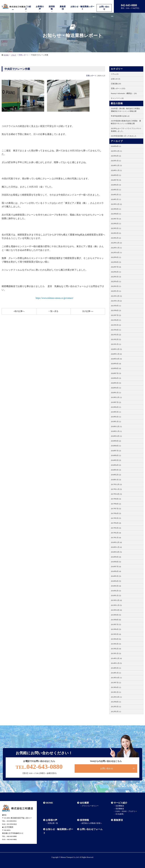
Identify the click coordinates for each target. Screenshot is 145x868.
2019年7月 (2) (116, 402)
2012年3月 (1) (116, 712)
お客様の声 (40, 8)
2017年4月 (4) (116, 523)
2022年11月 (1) (116, 248)
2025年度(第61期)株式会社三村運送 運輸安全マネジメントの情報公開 (126, 122)
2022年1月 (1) (116, 291)
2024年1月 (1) (116, 199)
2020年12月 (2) (116, 349)
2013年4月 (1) (116, 687)
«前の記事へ (19, 311)
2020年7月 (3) (116, 373)
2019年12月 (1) (116, 397)
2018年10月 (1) (116, 436)
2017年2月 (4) (116, 533)
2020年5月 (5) (116, 383)
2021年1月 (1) (116, 344)
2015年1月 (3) (116, 653)
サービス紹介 (121, 803)
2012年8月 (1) (116, 702)
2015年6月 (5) (116, 629)
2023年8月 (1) (116, 214)
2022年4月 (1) (116, 282)
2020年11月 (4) (116, 354)
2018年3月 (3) (116, 470)
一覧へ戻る (53, 311)
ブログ (14, 55)
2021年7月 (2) (116, 315)
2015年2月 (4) (116, 649)
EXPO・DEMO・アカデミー (126, 811)
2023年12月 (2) (116, 204)
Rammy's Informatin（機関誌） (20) (124, 93)
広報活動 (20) (116, 84)
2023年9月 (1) (116, 209)
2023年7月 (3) (116, 219)
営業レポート (91, 76)
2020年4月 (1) (116, 388)
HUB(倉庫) (120, 814)
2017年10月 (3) (116, 494)
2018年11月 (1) (116, 431)
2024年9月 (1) (116, 175)
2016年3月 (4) (116, 586)
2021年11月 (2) (116, 301)
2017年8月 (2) (116, 504)
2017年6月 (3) (116, 513)
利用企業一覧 (53, 823)
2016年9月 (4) (116, 557)
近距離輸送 (120, 806)
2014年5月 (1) (116, 668)
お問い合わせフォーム (91, 829)
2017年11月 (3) (116, 489)
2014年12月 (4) (116, 658)
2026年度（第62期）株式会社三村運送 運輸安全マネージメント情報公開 (126, 110)
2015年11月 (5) (116, 605)
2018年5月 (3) (116, 460)
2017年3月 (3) (116, 528)
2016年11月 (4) (116, 547)
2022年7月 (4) (116, 267)
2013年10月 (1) (116, 678)
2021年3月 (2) (116, 335)
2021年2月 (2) (116, 339)
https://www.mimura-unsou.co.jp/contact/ (55, 298)
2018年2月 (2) (116, 475)
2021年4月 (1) (116, 330)
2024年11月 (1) (116, 170)
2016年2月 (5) (116, 591)
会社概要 (84, 803)
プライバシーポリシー (90, 806)
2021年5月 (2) (116, 325)
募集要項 (63, 8)
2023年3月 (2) (116, 233)
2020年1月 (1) (116, 393)
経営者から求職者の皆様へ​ (92, 823)
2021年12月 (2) (116, 296)
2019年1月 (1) (116, 422)
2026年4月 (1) (116, 146)
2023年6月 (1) (116, 224)
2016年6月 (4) (116, 571)
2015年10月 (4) (116, 610)
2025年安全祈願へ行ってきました (124, 136)
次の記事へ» (88, 311)
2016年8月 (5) (116, 562)
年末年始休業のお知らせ (120, 116)
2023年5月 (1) (116, 228)
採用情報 (84, 820)
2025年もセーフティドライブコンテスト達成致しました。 (126, 130)
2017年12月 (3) (116, 484)
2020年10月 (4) (116, 359)
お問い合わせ (104, 8)
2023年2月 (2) (116, 238)
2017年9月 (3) (116, 499)
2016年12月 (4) (116, 542)
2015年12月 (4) (116, 600)
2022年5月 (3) (116, 277)
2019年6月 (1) (116, 407)
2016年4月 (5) (116, 581)
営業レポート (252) (118, 88)
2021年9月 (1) (116, 306)
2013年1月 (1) (116, 692)
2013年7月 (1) (116, 683)
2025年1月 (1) (116, 161)
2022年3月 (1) (116, 286)
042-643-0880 (39, 767)
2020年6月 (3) (116, 378)
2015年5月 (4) (116, 634)
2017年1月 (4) (116, 538)
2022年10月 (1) (116, 253)
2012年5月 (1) (116, 707)
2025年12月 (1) (116, 151)
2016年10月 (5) (116, 552)
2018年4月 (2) (116, 465)
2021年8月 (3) (116, 310)
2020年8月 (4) (116, 368)
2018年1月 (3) (116, 480)
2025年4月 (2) (116, 156)
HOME (6, 55)
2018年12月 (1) (116, 427)
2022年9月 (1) (116, 257)
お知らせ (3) (115, 79)
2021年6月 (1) (116, 320)
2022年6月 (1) (116, 272)
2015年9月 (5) (116, 615)
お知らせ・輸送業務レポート (82, 8)
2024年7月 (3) (116, 180)
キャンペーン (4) (117, 98)
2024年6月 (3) (116, 185)
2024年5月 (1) (116, 190)
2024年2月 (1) (116, 195)
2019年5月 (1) (116, 412)
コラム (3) (115, 74)
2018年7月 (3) (116, 451)
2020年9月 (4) (116, 364)
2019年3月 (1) (116, 417)
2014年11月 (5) (116, 663)
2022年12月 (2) (116, 243)
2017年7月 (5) (116, 509)
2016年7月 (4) (116, 567)
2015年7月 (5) (116, 625)
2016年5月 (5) (116, 576)
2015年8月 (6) (116, 620)
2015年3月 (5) (116, 644)
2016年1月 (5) (116, 596)
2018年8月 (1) (116, 446)
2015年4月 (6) (116, 639)
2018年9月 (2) (116, 441)
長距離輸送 (120, 809)
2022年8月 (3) (116, 262)
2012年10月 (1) (116, 697)
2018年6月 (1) (116, 455)
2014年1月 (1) (116, 673)
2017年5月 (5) (116, 518)
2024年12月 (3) (116, 165)
